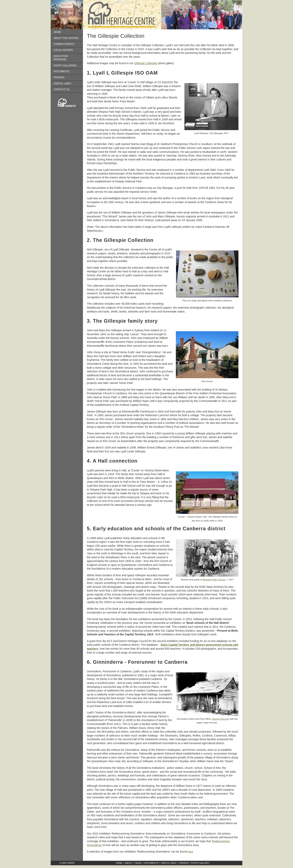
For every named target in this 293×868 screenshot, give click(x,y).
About (129, 863)
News (138, 863)
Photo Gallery (200, 863)
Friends (59, 77)
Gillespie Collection (146, 63)
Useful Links (62, 84)
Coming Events (64, 44)
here (190, 852)
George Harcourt (221, 719)
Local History (63, 50)
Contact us (62, 89)
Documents (62, 71)
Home (57, 32)
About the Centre (66, 38)
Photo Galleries (65, 66)
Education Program (61, 58)
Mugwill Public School (214, 579)
